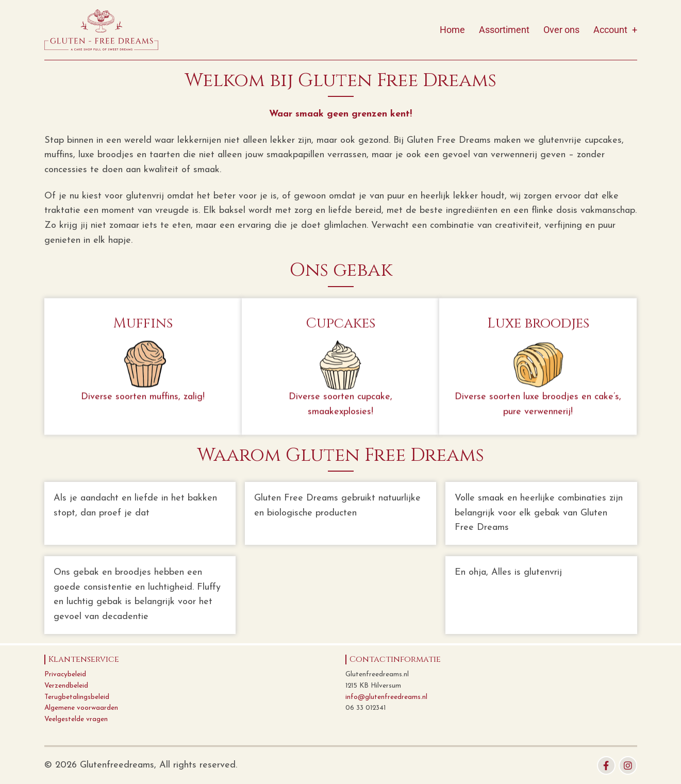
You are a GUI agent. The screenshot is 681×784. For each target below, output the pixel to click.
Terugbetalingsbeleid (77, 697)
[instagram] (628, 765)
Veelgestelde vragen (76, 719)
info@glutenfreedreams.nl (386, 697)
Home (452, 30)
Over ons (561, 30)
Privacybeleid (65, 674)
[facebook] (606, 765)
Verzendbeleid (66, 686)
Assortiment (504, 30)
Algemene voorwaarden (81, 708)
